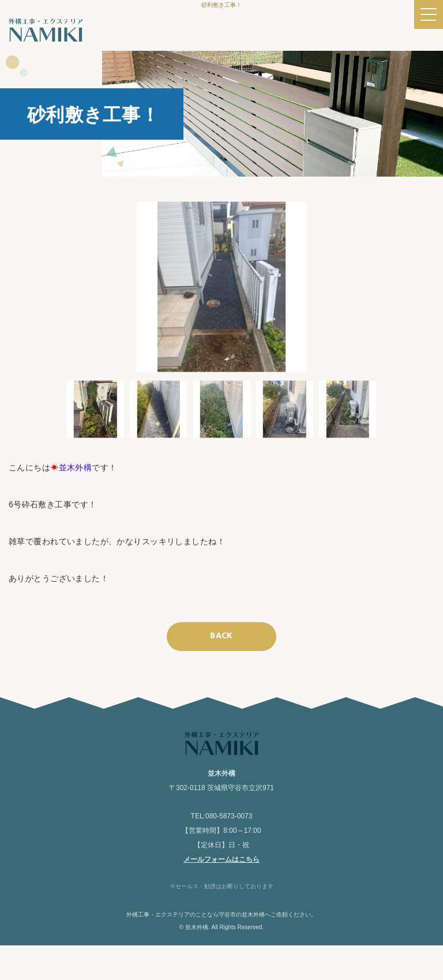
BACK (221, 636)
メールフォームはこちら (221, 859)
